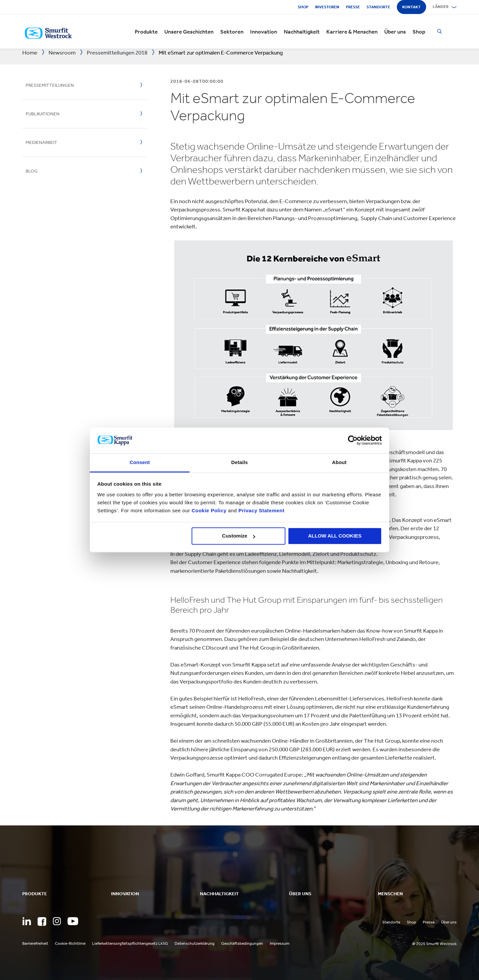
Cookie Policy (209, 510)
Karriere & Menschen (352, 32)
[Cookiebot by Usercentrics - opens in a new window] (353, 440)
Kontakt (411, 7)
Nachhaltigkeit (302, 32)
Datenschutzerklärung (195, 943)
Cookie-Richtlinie (70, 943)
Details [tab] (239, 462)
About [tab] (339, 462)
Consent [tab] (140, 462)
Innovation (264, 32)
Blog (32, 171)
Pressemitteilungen (50, 85)
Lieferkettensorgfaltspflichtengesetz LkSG (130, 943)
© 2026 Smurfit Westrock (434, 944)
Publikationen (43, 114)
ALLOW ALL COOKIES (335, 536)
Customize (239, 536)
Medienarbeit (41, 142)
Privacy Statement (261, 510)
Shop (303, 7)
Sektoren (232, 32)
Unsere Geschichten (189, 32)
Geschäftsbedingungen (242, 943)
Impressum (280, 943)
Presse (353, 7)
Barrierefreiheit (35, 943)
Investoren (327, 7)
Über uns (395, 32)
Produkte (146, 32)
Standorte (378, 7)
